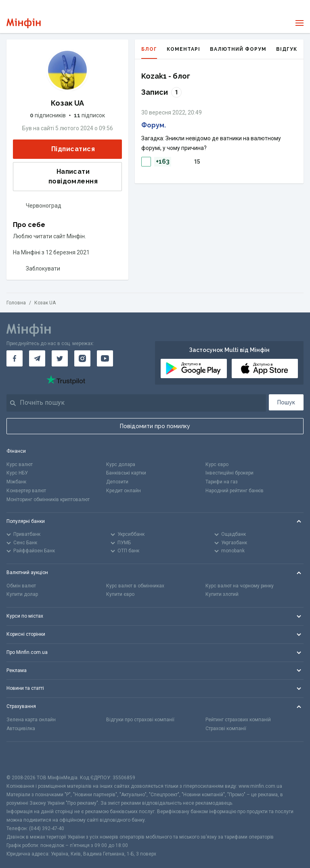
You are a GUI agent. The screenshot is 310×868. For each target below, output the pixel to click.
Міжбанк (16, 482)
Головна (16, 303)
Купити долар (22, 594)
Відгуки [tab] (289, 49)
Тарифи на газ (222, 482)
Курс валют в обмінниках (135, 586)
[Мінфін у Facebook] (15, 358)
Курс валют (20, 464)
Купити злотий (222, 594)
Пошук (286, 402)
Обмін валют (21, 586)
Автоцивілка (21, 729)
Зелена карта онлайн (31, 720)
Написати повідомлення (58, 176)
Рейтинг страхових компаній (238, 720)
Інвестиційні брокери (229, 473)
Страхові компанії (226, 729)
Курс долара (121, 464)
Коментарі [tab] (183, 49)
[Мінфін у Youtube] (105, 358)
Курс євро (217, 464)
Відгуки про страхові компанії (140, 720)
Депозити (117, 482)
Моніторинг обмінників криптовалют (48, 500)
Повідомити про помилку (155, 426)
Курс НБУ (17, 473)
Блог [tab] (149, 53)
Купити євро (120, 594)
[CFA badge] (24, 758)
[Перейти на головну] (24, 23)
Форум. (154, 125)
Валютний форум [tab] (238, 49)
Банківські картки (126, 473)
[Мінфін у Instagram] (82, 358)
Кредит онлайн (124, 491)
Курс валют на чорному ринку (240, 586)
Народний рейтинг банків (235, 491)
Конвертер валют (26, 491)
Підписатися (67, 149)
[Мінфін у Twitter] (60, 358)
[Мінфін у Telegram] (37, 358)
